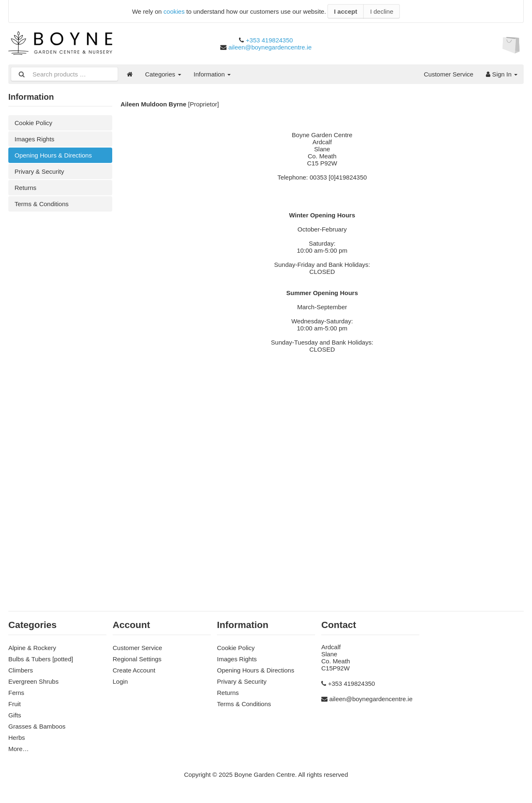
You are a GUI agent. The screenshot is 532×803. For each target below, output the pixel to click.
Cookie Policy (33, 123)
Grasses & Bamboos (37, 726)
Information (212, 74)
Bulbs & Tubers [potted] (41, 659)
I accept (346, 11)
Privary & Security (39, 171)
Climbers (21, 670)
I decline (382, 11)
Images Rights (34, 139)
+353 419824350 (270, 40)
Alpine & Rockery (32, 648)
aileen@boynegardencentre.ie (270, 47)
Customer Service (449, 74)
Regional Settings (137, 659)
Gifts (15, 715)
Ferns (16, 693)
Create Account (134, 670)
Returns (26, 188)
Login (120, 681)
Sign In (502, 74)
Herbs (17, 738)
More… (18, 749)
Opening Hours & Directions (53, 155)
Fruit (15, 704)
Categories (163, 74)
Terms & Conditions (42, 204)
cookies (174, 11)
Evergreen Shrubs (33, 681)
